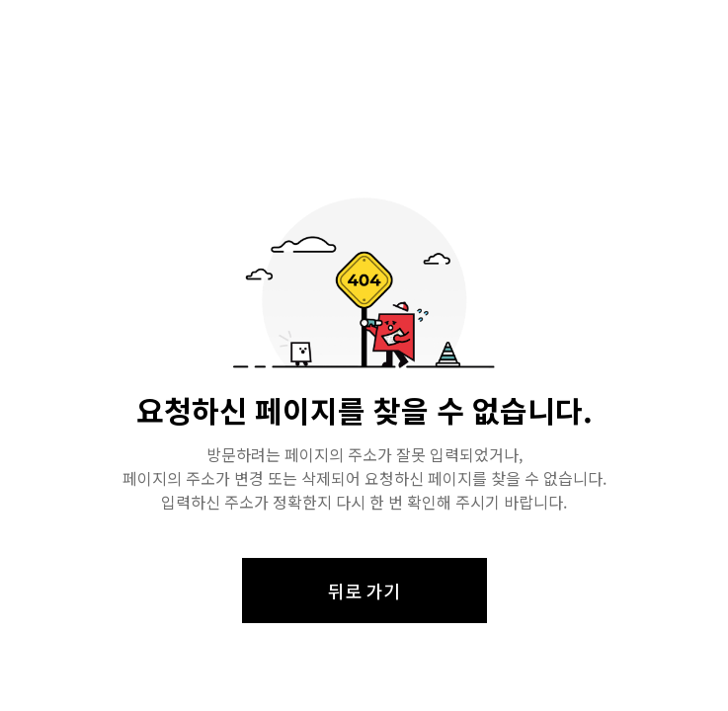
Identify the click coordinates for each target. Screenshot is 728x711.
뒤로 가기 (364, 591)
